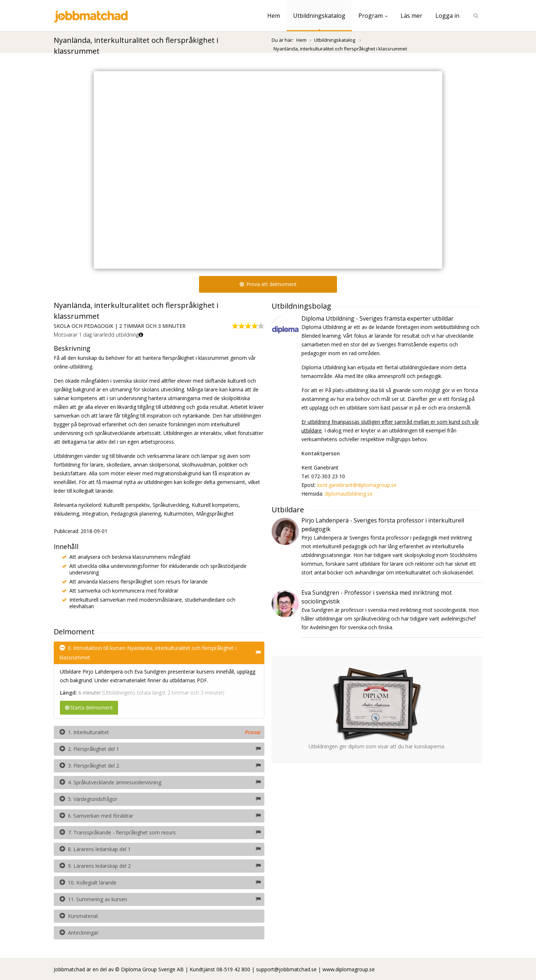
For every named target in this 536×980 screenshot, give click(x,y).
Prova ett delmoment (268, 284)
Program (373, 16)
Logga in (447, 16)
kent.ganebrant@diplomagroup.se (357, 485)
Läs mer (411, 16)
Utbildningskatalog (319, 16)
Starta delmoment (89, 707)
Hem (274, 16)
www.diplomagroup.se (349, 969)
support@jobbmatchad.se (286, 969)
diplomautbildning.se (349, 494)
